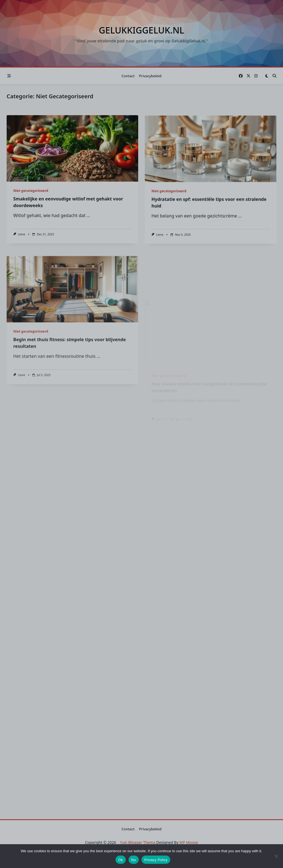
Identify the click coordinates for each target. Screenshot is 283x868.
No (134, 860)
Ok (121, 860)
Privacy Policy (156, 860)
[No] (276, 856)
